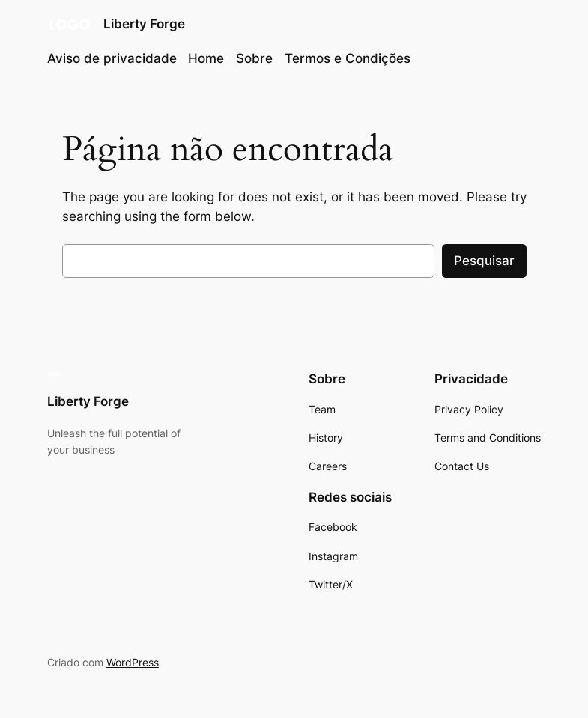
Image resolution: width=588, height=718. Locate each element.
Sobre (254, 58)
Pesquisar (484, 261)
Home (206, 58)
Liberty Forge (144, 24)
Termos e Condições (348, 58)
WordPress (133, 662)
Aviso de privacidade (112, 58)
